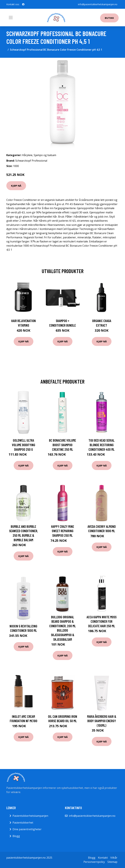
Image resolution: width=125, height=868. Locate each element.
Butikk (109, 18)
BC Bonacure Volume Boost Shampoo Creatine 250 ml (62, 445)
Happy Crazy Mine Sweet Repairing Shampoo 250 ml (63, 531)
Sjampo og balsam (45, 155)
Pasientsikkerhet (23, 823)
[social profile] (23, 4)
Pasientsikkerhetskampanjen (30, 816)
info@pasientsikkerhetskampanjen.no (98, 4)
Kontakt (103, 858)
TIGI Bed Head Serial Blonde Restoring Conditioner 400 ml (102, 445)
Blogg (16, 836)
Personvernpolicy (94, 862)
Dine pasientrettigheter (27, 829)
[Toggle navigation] (11, 18)
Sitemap (112, 862)
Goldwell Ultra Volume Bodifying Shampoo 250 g (24, 445)
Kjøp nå (16, 186)
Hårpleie (27, 155)
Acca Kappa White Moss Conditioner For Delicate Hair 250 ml (102, 621)
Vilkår (114, 858)
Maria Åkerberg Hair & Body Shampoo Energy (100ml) (102, 721)
